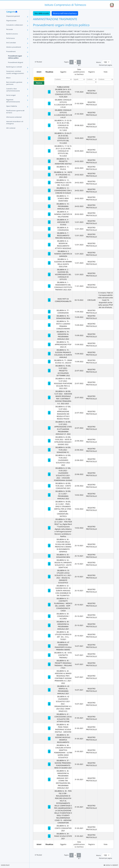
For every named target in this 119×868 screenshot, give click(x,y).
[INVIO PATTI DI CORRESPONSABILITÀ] (49, 300)
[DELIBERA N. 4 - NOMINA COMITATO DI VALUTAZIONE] (49, 214)
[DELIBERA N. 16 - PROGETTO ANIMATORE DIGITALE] (49, 161)
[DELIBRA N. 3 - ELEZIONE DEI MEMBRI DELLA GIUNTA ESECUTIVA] (49, 263)
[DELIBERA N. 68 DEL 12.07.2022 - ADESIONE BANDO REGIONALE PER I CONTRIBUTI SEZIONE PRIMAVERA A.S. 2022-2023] (49, 397)
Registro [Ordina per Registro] (92, 72)
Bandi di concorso (12, 38)
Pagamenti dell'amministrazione (13, 105)
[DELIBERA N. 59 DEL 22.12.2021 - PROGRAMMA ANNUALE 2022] (49, 495)
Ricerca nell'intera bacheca (65, 13)
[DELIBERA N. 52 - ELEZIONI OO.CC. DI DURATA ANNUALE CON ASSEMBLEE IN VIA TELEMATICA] (49, 591)
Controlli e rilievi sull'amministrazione (13, 94)
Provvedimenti (11, 56)
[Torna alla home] (16, 16)
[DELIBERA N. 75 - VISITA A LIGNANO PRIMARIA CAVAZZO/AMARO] (49, 325)
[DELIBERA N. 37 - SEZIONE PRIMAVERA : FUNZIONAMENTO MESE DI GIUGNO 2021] (49, 764)
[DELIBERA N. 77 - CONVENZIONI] (49, 312)
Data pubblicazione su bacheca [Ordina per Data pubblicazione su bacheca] (79, 72)
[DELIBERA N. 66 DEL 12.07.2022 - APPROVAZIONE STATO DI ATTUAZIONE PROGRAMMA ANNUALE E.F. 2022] (49, 428)
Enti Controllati (11, 47)
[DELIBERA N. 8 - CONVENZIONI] (49, 229)
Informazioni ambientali (14, 122)
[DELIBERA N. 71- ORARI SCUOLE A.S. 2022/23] (49, 362)
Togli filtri (39, 79)
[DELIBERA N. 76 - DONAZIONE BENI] (49, 317)
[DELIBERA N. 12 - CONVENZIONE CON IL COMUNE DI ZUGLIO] (49, 190)
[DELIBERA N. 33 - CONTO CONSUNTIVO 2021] (49, 828)
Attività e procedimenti (14, 52)
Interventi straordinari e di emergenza (15, 127)
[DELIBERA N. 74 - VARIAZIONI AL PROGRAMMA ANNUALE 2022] (49, 335)
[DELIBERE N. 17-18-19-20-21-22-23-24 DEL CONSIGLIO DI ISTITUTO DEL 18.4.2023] (49, 151)
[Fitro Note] (106, 82)
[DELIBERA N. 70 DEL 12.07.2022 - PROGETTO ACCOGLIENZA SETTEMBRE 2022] (49, 371)
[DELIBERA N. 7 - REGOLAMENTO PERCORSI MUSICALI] (49, 235)
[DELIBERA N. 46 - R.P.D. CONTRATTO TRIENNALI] (49, 655)
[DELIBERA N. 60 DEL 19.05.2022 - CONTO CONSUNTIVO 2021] (49, 486)
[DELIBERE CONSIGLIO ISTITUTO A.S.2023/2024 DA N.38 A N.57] (49, 114)
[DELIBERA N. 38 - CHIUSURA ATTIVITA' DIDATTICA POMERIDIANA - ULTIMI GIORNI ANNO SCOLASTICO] (49, 751)
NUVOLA (107, 865)
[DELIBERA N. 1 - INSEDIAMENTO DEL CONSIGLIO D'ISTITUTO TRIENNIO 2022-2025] (49, 286)
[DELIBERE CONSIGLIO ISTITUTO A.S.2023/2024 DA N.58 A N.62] (49, 103)
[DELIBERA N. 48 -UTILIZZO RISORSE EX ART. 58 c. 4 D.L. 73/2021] (49, 636)
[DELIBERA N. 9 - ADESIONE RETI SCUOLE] (49, 222)
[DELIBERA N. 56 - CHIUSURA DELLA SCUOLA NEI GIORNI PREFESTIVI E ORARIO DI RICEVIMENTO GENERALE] (49, 546)
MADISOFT (115, 865)
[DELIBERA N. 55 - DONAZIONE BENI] (49, 556)
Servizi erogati (11, 100)
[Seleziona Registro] (91, 82)
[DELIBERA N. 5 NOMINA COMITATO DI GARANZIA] (49, 254)
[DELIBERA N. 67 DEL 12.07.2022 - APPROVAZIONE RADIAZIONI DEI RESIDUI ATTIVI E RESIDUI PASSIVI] (49, 413)
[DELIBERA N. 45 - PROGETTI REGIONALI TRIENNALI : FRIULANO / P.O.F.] (49, 664)
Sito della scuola (42, 13)
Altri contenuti (11, 133)
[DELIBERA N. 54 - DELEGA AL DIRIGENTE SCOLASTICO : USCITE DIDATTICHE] (49, 564)
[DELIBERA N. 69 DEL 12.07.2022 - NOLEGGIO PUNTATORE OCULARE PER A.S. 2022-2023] (49, 383)
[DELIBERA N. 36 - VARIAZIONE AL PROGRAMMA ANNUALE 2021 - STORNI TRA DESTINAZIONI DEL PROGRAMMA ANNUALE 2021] (49, 779)
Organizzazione (11, 25)
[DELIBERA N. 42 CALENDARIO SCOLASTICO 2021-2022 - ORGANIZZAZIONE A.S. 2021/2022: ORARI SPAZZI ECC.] (49, 704)
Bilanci (8, 82)
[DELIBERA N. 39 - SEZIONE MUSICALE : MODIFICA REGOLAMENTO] (49, 739)
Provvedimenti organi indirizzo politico (15, 62)
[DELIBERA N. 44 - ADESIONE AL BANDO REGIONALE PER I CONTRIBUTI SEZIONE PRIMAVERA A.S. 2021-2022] (49, 677)
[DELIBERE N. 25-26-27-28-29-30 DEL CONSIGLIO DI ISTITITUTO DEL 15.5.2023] (49, 138)
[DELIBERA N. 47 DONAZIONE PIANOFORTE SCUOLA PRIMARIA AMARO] (49, 646)
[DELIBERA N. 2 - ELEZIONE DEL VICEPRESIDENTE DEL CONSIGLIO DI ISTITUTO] (49, 274)
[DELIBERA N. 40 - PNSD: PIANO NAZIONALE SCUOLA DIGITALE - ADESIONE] (49, 728)
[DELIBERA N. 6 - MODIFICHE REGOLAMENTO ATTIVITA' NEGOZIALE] (49, 245)
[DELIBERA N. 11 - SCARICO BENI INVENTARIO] (49, 198)
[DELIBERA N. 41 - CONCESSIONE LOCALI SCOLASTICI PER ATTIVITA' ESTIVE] (49, 718)
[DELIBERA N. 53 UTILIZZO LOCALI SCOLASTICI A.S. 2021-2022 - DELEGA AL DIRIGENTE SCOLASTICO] (49, 577)
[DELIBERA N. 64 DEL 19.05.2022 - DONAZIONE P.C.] (49, 450)
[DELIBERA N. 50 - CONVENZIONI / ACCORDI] (49, 616)
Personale (10, 34)
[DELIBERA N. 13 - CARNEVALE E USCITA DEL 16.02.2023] (49, 183)
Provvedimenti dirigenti (16, 67)
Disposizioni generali (13, 21)
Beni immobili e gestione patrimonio (14, 88)
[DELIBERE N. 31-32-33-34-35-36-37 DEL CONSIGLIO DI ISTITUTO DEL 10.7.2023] (49, 125)
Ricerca (39, 83)
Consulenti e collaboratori (15, 30)
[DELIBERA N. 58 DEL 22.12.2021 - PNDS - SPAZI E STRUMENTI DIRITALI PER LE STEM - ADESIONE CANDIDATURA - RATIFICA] (49, 509)
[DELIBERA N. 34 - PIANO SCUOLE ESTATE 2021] (49, 836)
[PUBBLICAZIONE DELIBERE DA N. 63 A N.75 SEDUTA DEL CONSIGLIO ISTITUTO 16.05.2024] (49, 92)
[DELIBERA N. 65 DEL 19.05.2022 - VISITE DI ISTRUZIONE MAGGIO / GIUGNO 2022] (49, 441)
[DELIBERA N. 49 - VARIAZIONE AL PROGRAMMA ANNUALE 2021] (49, 625)
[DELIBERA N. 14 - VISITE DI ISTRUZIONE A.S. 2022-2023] (49, 175)
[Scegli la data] (79, 82)
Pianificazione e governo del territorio (15, 116)
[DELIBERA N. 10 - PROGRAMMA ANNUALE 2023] (49, 206)
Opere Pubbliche (12, 111)
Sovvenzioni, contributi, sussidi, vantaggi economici (15, 77)
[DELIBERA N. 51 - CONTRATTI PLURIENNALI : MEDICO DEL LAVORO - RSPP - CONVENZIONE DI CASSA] (49, 605)
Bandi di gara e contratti (14, 71)
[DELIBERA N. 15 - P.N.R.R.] (49, 168)
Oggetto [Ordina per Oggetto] (63, 72)
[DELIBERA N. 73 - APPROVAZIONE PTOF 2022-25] (49, 344)
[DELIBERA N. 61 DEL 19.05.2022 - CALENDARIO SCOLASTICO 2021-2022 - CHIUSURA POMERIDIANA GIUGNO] (49, 474)
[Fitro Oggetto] (63, 82)
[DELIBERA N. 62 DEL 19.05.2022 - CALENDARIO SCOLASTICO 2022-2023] (49, 460)
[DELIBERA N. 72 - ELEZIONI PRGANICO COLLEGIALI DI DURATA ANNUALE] (49, 354)
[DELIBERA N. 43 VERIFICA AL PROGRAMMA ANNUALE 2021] (49, 690)
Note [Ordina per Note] (106, 72)
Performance (11, 43)
